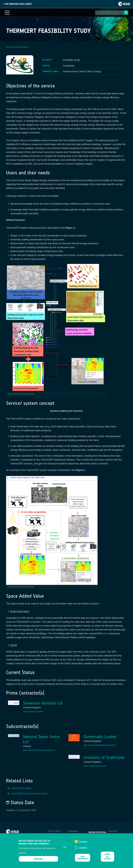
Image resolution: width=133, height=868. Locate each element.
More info (38, 861)
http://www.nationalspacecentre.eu (39, 750)
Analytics (83, 850)
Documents (113, 831)
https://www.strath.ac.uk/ (95, 766)
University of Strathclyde (104, 757)
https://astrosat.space (33, 712)
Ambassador (73, 831)
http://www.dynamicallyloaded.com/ (100, 745)
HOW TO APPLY (54, 831)
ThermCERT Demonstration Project (29, 794)
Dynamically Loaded (100, 737)
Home (9, 47)
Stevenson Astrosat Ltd (43, 703)
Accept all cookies (107, 859)
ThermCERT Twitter (21, 788)
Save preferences (83, 860)
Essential (83, 844)
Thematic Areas (21, 47)
